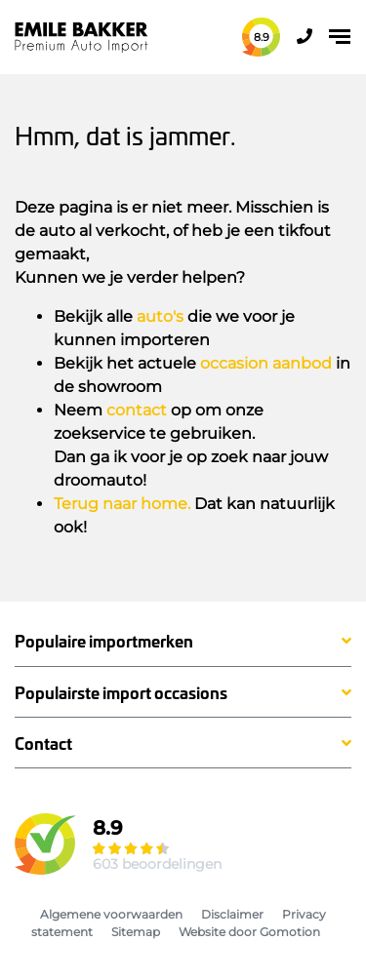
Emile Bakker (81, 37)
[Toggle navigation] (340, 37)
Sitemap (136, 932)
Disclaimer (232, 914)
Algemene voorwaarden (111, 914)
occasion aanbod (266, 363)
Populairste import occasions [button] (121, 693)
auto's (160, 316)
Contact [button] (43, 744)
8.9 (262, 37)
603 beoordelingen (157, 864)
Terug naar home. (122, 504)
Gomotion (290, 932)
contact (137, 410)
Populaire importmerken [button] (104, 641)
